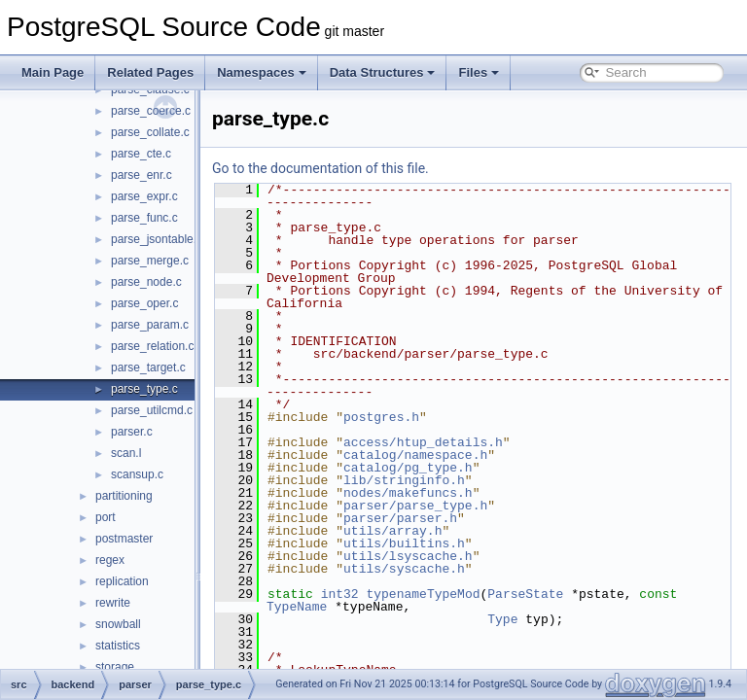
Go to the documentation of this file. (369, 168)
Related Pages (150, 72)
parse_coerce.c (151, 111)
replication (122, 581)
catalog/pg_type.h (457, 468)
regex (110, 560)
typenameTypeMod (471, 594)
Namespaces (262, 72)
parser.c (132, 432)
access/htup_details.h (472, 442)
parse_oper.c (144, 303)
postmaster (124, 539)
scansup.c (137, 474)
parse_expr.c (144, 196)
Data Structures (383, 72)
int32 (389, 594)
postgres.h (430, 417)
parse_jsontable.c (157, 239)
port (106, 517)
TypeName (345, 607)
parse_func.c (144, 218)
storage (115, 667)
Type (551, 619)
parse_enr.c (142, 175)
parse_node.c (146, 282)
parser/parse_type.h (464, 506)
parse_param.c (150, 325)
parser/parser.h (449, 518)
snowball (118, 624)
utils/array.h (441, 531)
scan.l (126, 453)
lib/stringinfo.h (453, 480)
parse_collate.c (150, 132)
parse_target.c (148, 367)
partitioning (124, 496)
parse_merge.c (150, 261)
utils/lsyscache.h (457, 556)
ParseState (574, 594)
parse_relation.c (152, 346)
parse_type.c (144, 389)
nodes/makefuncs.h (457, 493)
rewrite (113, 603)
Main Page (53, 72)
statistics (118, 646)
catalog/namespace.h (464, 455)
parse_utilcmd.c (152, 410)
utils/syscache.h (453, 569)
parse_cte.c (141, 154)
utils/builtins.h (453, 543)
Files (479, 72)
